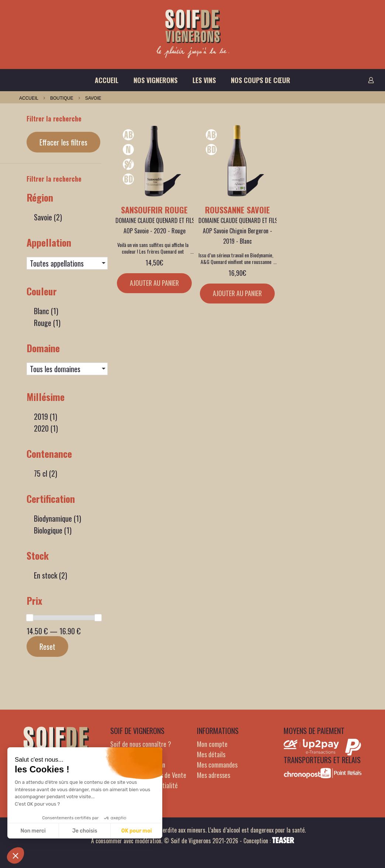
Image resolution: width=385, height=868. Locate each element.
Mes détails (211, 754)
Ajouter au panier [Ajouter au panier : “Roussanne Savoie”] (237, 293)
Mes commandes (217, 765)
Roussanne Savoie (237, 210)
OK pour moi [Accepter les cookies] (137, 831)
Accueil (29, 98)
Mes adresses (214, 775)
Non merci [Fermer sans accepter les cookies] (33, 831)
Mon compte (212, 744)
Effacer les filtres (63, 142)
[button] (15, 855)
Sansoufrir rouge (154, 210)
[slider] (30, 618)
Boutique (62, 98)
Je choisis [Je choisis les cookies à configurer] (85, 831)
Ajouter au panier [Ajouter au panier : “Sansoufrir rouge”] (154, 283)
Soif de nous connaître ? (141, 744)
